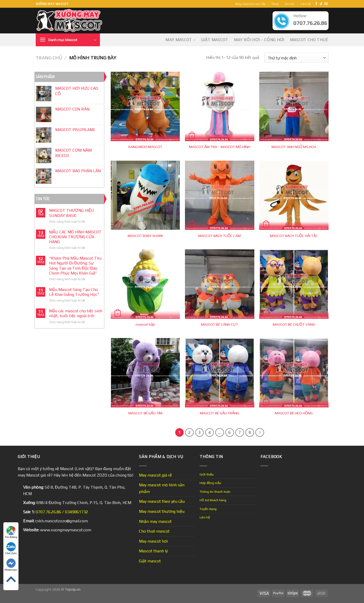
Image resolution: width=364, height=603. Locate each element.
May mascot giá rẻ (155, 475)
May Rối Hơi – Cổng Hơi (259, 40)
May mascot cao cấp (250, 4)
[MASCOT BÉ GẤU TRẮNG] (220, 373)
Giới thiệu (207, 474)
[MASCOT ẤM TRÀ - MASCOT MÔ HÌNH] (220, 106)
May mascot (180, 40)
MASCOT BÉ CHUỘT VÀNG (294, 324)
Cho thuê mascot (154, 531)
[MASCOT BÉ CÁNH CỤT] (220, 284)
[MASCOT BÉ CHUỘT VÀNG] (294, 284)
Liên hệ (306, 4)
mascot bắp (145, 324)
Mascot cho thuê (309, 40)
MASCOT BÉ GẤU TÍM (145, 413)
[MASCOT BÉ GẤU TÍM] (145, 373)
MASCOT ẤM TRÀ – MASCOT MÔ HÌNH (220, 147)
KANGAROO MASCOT (145, 147)
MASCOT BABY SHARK (145, 236)
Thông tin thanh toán (215, 492)
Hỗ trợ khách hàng (213, 500)
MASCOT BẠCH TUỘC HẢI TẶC (294, 236)
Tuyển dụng (208, 509)
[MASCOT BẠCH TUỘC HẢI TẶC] (294, 195)
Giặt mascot (215, 40)
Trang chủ (49, 58)
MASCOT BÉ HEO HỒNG (294, 413)
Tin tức (290, 4)
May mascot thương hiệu (162, 511)
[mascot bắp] (145, 284)
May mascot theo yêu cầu (162, 501)
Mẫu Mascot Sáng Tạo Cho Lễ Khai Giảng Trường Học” (74, 292)
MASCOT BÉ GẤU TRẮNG (220, 413)
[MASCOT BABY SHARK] (145, 195)
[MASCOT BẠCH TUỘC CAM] (220, 195)
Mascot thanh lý (153, 551)
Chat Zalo (11, 548)
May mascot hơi (153, 541)
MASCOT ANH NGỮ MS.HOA (294, 147)
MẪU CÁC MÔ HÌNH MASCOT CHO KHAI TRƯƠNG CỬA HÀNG (75, 237)
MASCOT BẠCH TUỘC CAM (220, 236)
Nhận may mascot (155, 521)
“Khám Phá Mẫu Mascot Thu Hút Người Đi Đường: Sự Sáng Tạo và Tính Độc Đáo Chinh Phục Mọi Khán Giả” (75, 266)
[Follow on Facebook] (316, 4)
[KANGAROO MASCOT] (145, 106)
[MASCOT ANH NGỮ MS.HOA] (294, 106)
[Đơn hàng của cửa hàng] (296, 58)
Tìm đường (11, 532)
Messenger (11, 565)
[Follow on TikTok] (321, 4)
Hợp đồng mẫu (210, 483)
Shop (275, 4)
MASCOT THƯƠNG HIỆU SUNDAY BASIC (72, 213)
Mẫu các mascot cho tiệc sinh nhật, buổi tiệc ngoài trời (76, 313)
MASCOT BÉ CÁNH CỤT (220, 324)
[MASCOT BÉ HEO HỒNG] (294, 373)
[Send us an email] (326, 4)
